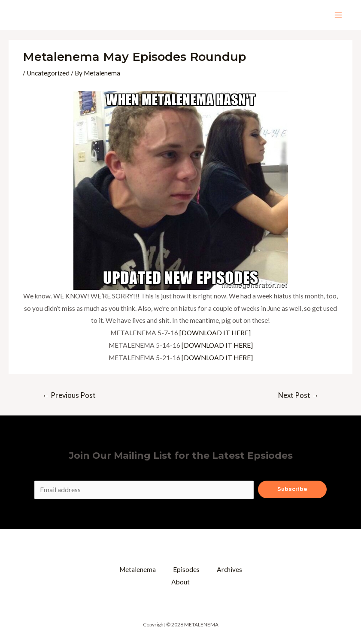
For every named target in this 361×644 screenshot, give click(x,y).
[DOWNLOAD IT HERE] (215, 333)
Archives (229, 569)
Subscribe (292, 489)
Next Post (299, 395)
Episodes (186, 569)
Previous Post (69, 395)
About (180, 582)
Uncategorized (48, 73)
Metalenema (138, 569)
